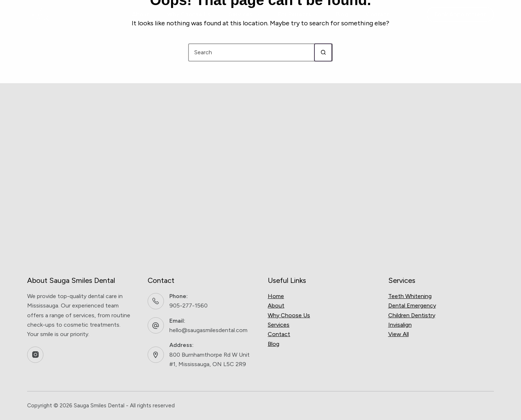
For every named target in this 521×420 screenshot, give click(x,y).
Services (245, 14)
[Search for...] (251, 52)
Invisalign (400, 325)
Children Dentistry (412, 315)
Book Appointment (460, 14)
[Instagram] (35, 355)
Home (276, 296)
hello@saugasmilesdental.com (208, 330)
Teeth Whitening (410, 296)
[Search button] (323, 52)
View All (399, 334)
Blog (342, 14)
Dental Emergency (412, 306)
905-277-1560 (189, 306)
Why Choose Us (189, 14)
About (141, 14)
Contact (378, 14)
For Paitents (299, 14)
